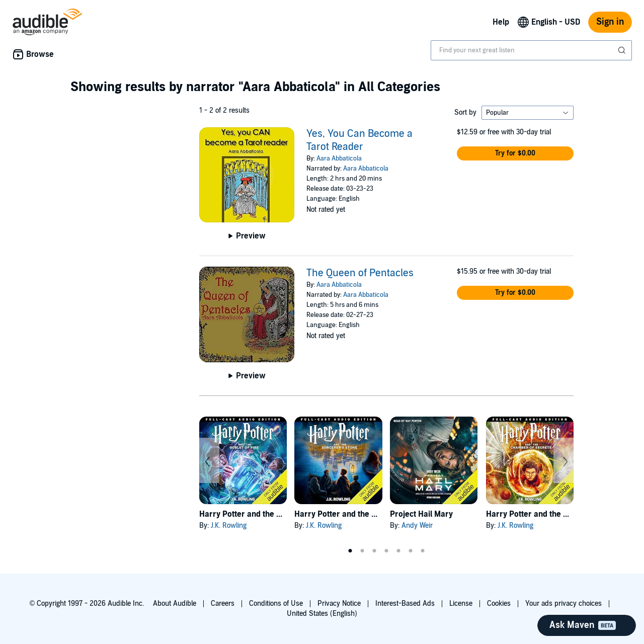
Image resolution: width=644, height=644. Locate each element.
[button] (515, 153)
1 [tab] (350, 551)
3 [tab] (374, 551)
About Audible (175, 603)
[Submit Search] (623, 50)
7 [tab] (423, 551)
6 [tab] (411, 551)
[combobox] (531, 50)
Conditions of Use (276, 603)
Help (501, 22)
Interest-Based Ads (405, 603)
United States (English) (322, 614)
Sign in (610, 22)
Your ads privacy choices (563, 603)
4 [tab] (386, 551)
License (461, 603)
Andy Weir (417, 526)
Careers (223, 603)
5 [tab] (398, 551)
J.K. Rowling (229, 526)
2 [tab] (362, 551)
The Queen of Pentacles (360, 273)
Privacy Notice (339, 603)
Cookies (499, 603)
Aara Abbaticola (339, 158)
